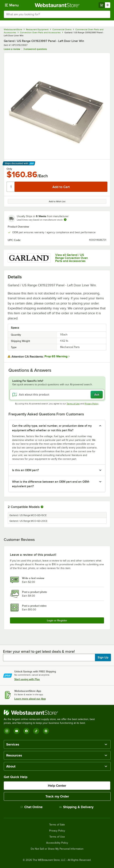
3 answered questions (35, 49)
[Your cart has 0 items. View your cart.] (104, 5)
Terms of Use (73, 404)
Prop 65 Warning (56, 356)
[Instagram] (7, 731)
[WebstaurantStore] (51, 712)
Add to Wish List (57, 201)
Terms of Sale (57, 825)
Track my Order (57, 796)
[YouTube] (17, 731)
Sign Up (103, 657)
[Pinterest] (46, 731)
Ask (97, 395)
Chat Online (32, 807)
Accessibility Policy (57, 843)
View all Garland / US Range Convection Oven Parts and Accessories (72, 258)
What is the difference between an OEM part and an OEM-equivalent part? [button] (51, 484)
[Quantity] (11, 187)
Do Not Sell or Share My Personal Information (57, 849)
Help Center (57, 786)
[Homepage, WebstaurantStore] (57, 5)
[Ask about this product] (57, 395)
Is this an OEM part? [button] (25, 470)
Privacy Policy (91, 404)
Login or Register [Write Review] (57, 620)
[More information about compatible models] (42, 507)
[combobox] (57, 14)
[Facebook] (26, 731)
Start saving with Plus (27, 679)
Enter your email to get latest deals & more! (39, 651)
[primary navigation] (12, 5)
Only (9, 169)
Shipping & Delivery (76, 807)
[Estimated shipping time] (65, 220)
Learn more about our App (30, 699)
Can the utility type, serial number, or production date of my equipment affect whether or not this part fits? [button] (52, 428)
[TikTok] (36, 731)
